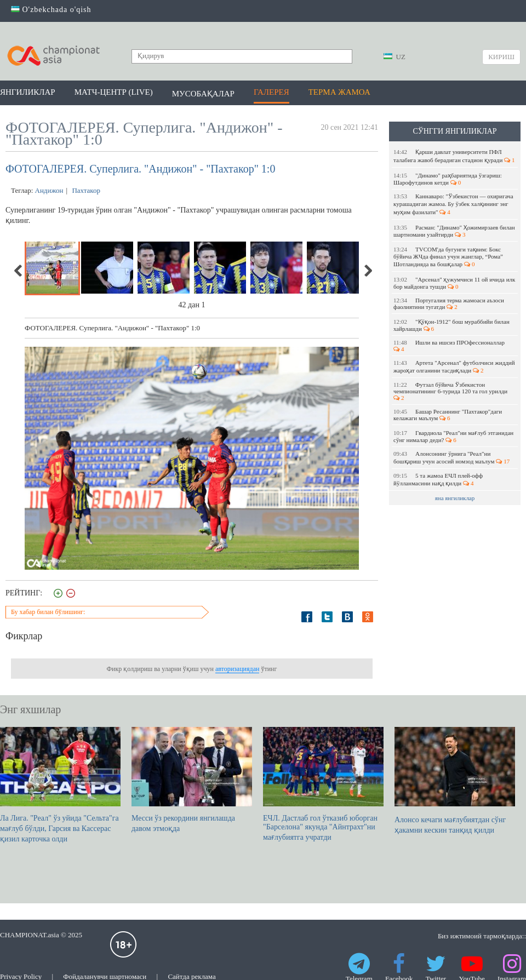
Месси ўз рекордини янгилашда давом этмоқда (192, 780)
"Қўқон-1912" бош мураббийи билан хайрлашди (451, 325)
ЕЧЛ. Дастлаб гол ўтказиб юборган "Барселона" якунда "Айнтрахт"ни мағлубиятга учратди (323, 784)
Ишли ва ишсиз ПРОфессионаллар (450, 346)
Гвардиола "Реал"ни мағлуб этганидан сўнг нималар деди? (453, 436)
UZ (395, 57)
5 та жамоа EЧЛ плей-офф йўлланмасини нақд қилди (438, 479)
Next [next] (368, 271)
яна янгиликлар (455, 498)
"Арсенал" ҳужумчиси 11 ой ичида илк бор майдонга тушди (454, 283)
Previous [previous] (19, 271)
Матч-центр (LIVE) (114, 92)
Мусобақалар (203, 94)
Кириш (501, 57)
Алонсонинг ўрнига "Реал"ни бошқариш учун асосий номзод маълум (451, 457)
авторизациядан (237, 669)
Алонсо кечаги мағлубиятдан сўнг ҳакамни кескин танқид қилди (455, 781)
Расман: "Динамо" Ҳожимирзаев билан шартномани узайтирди (454, 231)
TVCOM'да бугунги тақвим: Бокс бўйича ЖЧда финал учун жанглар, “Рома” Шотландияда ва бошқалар (448, 257)
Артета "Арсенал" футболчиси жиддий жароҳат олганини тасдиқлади (454, 366)
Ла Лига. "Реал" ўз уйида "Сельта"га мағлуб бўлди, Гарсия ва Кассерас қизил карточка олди (60, 785)
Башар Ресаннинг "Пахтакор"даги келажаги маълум (448, 415)
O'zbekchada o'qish (51, 10)
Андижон (49, 190)
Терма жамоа (339, 92)
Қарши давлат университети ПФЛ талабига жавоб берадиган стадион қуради (454, 156)
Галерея (271, 92)
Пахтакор (85, 190)
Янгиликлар (28, 92)
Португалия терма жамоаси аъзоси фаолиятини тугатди (449, 303)
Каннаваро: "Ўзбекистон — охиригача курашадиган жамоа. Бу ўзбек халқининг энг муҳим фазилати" (453, 204)
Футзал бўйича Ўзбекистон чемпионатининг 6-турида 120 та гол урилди (452, 391)
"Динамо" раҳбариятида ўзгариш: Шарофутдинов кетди (448, 179)
